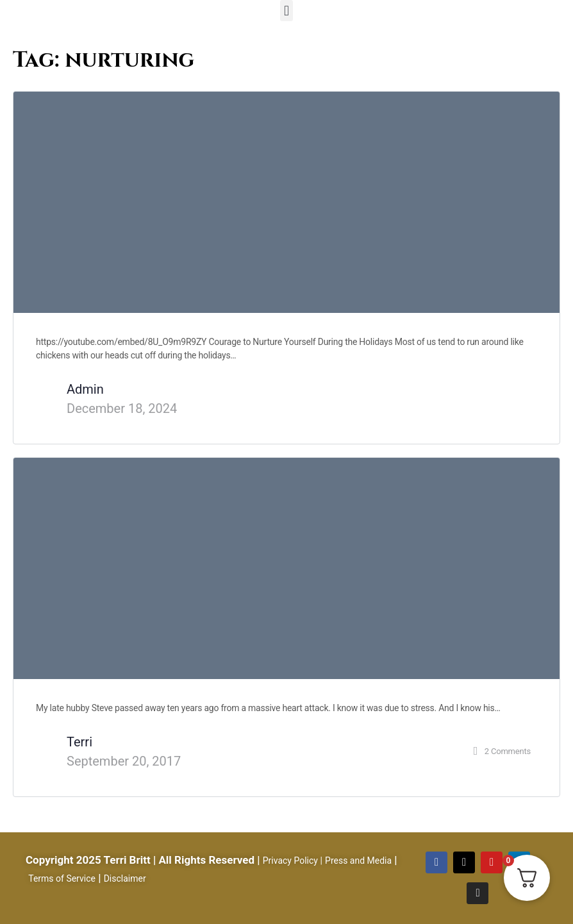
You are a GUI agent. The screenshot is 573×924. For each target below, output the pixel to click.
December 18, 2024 (122, 408)
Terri (79, 742)
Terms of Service (62, 878)
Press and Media (358, 861)
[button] (286, 11)
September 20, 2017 (124, 761)
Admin (85, 389)
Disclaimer (125, 878)
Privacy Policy (290, 861)
